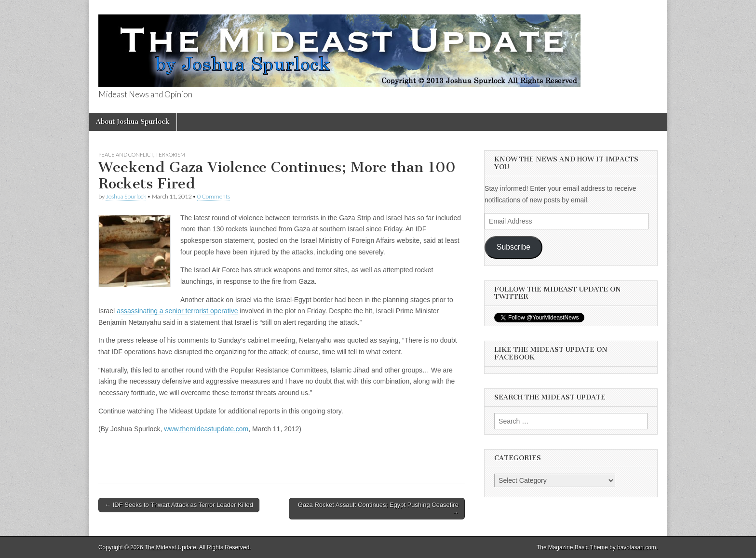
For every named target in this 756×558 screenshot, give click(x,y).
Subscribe (513, 247)
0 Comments (214, 196)
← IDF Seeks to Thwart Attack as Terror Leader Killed (179, 505)
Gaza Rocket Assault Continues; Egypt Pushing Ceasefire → (378, 509)
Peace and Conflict (126, 154)
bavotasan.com (637, 547)
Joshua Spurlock (126, 196)
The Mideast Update (170, 547)
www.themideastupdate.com (206, 429)
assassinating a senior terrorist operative (177, 311)
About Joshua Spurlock (133, 122)
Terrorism (170, 154)
